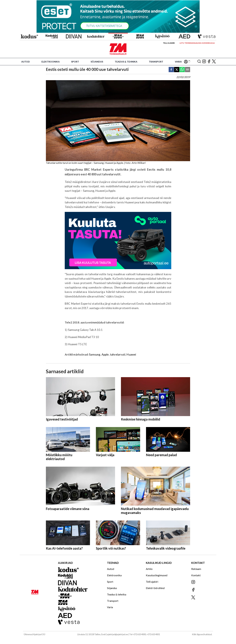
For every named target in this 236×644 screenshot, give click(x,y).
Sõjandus (97, 62)
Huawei (131, 354)
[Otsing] (199, 62)
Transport (156, 62)
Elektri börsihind (155, 588)
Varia (178, 62)
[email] (187, 70)
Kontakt (196, 575)
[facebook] (171, 70)
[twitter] (177, 70)
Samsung (95, 354)
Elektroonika (51, 62)
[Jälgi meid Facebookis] (209, 62)
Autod (26, 62)
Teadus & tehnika (126, 62)
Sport (75, 62)
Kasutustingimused (157, 575)
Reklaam (196, 569)
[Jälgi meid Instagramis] (204, 62)
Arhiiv (149, 569)
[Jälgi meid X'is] (214, 62)
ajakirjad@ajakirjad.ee (118, 634)
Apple (105, 354)
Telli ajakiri (169, 43)
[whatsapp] (182, 70)
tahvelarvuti (118, 354)
